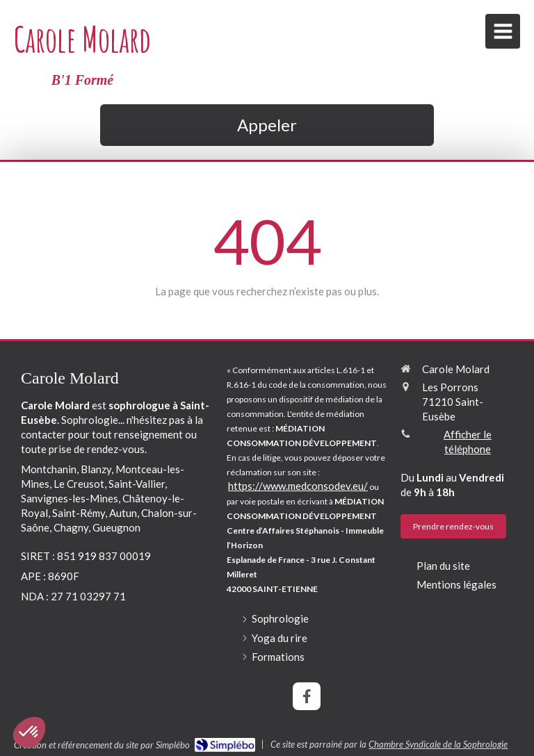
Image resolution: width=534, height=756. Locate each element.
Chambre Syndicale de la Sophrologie (438, 744)
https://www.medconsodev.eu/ (298, 486)
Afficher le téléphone (468, 442)
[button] (29, 732)
